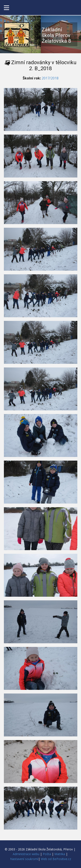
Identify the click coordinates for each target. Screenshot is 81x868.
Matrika (60, 854)
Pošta (47, 854)
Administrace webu (26, 854)
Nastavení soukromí (24, 859)
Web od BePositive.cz (56, 859)
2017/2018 (50, 78)
